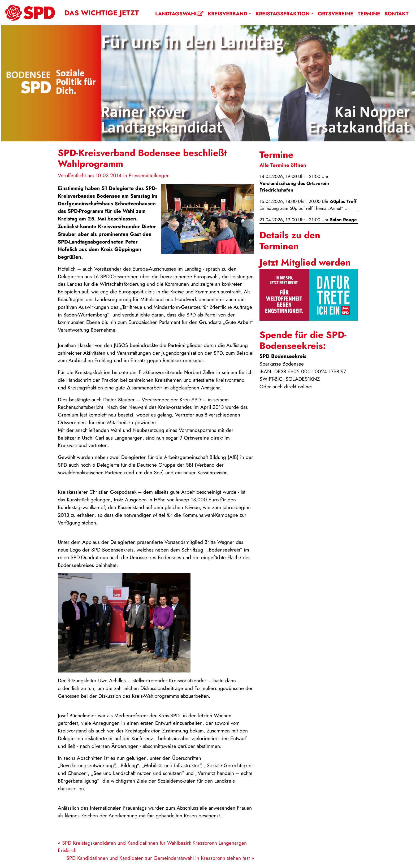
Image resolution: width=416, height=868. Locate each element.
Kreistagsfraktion (283, 14)
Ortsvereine (336, 14)
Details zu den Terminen (290, 240)
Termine (369, 14)
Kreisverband (228, 14)
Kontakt (396, 14)
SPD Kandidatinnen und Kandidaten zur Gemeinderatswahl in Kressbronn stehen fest (158, 858)
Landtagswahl (179, 14)
